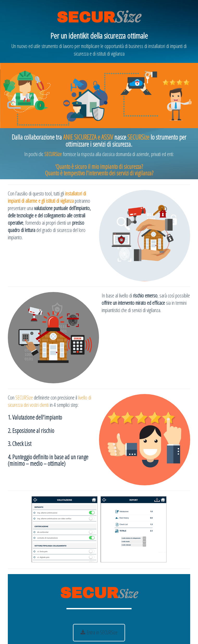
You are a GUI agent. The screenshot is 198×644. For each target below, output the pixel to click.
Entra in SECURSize (99, 632)
